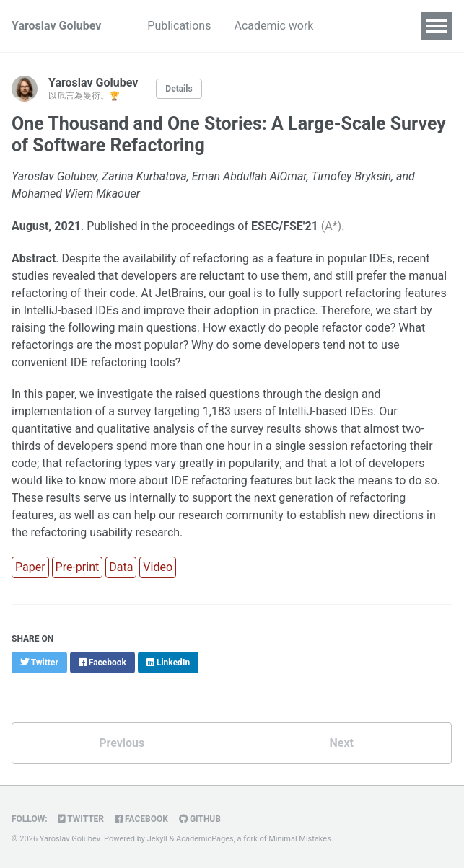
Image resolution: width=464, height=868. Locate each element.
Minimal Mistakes (300, 839)
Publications (179, 26)
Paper (30, 567)
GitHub (200, 819)
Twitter (81, 819)
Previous (122, 743)
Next (342, 743)
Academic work (273, 26)
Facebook (141, 819)
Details (179, 89)
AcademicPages (205, 839)
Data (121, 567)
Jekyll (157, 839)
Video (158, 567)
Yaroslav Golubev (56, 26)
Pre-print (78, 567)
